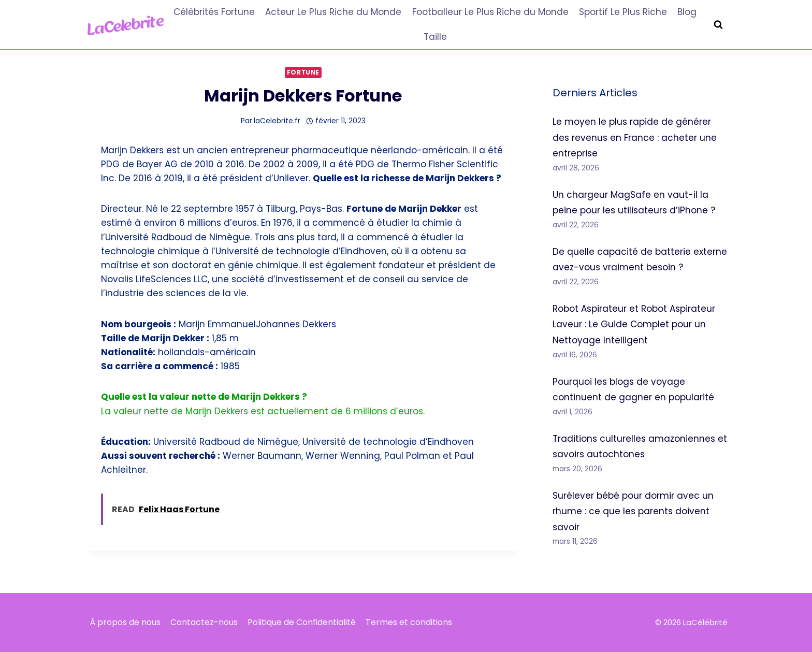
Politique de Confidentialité (302, 622)
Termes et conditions (409, 622)
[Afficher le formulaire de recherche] (718, 25)
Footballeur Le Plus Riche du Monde (490, 12)
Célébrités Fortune (214, 12)
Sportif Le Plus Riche (623, 12)
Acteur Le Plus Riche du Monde (333, 12)
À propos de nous (125, 622)
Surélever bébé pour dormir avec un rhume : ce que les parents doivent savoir (633, 511)
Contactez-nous (204, 622)
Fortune (303, 73)
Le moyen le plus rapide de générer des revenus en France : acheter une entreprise (635, 137)
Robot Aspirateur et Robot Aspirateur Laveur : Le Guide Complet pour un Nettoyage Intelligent (634, 324)
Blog (687, 12)
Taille (435, 37)
